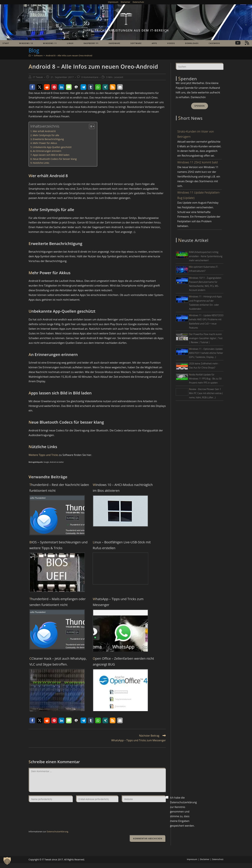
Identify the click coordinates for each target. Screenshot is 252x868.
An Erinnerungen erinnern (47, 151)
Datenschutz (138, 2)
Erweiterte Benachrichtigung (48, 139)
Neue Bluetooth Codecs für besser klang (55, 159)
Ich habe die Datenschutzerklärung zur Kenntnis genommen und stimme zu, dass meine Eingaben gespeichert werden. (183, 812)
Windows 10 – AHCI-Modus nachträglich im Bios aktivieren (123, 488)
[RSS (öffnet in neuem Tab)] (247, 43)
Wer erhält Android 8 (44, 131)
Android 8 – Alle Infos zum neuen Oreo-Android (69, 55)
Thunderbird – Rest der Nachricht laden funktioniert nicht (59, 488)
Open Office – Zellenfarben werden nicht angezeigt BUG (123, 661)
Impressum (113, 2)
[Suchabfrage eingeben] (200, 66)
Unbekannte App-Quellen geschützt (52, 147)
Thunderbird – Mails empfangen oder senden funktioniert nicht (58, 602)
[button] (32, 87)
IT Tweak (38, 77)
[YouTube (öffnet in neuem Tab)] (238, 43)
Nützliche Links (41, 163)
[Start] (30, 55)
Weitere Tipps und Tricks (43, 455)
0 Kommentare (90, 77)
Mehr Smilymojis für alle (46, 135)
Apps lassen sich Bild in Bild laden (51, 155)
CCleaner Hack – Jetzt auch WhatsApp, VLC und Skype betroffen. (58, 661)
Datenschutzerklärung (57, 831)
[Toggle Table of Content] (90, 126)
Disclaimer (125, 2)
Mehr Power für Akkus (45, 143)
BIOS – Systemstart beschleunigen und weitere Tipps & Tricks (58, 545)
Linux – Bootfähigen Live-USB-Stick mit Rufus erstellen (122, 545)
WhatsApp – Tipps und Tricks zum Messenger (118, 602)
